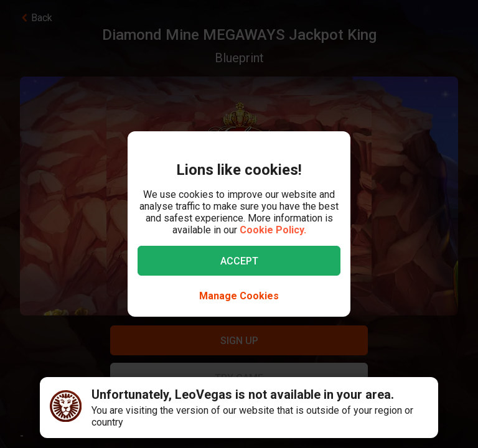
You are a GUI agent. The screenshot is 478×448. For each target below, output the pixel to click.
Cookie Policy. (273, 230)
